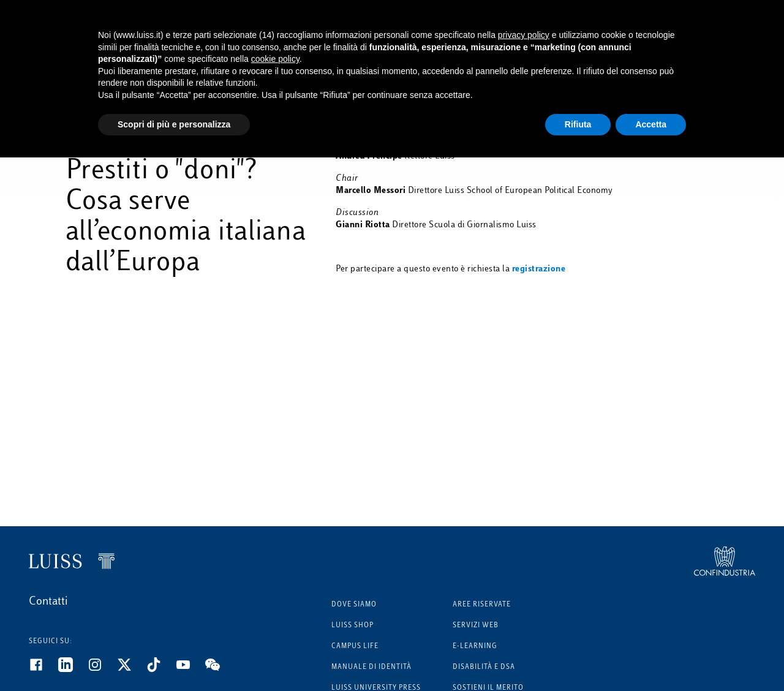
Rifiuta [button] (578, 124)
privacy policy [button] (524, 35)
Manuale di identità (371, 667)
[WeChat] (220, 670)
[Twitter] (132, 670)
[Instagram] (102, 670)
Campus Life (355, 647)
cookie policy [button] (275, 59)
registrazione (539, 269)
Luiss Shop (352, 626)
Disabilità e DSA (484, 667)
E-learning (475, 647)
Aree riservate (482, 605)
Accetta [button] (651, 124)
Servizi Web (476, 626)
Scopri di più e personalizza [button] (174, 124)
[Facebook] (43, 670)
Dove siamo (354, 605)
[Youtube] (190, 670)
